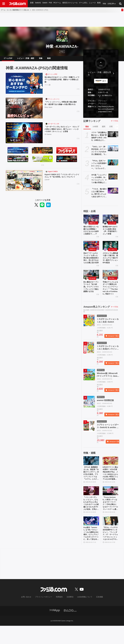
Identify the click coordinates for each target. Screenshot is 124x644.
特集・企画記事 (106, 4)
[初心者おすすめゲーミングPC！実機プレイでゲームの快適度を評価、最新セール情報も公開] (24, 85)
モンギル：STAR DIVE (113, 255)
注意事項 (69, 615)
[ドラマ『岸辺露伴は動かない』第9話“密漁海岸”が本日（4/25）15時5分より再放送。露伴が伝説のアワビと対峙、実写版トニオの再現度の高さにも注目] (113, 136)
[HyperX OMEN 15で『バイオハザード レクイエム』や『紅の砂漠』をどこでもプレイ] (24, 182)
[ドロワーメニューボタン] (4, 4)
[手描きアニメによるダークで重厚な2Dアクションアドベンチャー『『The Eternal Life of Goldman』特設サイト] (110, 285)
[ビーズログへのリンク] (70, 628)
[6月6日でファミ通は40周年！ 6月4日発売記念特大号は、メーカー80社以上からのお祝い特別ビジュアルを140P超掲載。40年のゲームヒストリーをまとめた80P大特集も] (110, 473)
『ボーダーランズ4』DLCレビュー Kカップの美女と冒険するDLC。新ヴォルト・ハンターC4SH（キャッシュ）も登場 (62, 132)
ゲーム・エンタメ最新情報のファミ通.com (15, 10)
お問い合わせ (30, 615)
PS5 (50, 4)
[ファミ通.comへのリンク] (18, 4)
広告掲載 (96, 615)
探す (104, 83)
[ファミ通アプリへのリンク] (55, 628)
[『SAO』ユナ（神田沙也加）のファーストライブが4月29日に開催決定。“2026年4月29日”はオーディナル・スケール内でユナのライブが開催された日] (113, 150)
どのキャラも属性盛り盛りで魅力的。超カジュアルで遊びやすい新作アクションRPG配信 (110, 266)
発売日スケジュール (69, 4)
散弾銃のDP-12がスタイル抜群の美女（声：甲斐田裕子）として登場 (110, 233)
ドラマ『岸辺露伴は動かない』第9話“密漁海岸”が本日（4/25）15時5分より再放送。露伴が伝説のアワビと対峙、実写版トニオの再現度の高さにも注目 (99, 138)
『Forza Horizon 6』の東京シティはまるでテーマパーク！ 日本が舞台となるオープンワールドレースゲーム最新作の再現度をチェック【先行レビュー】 (110, 519)
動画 (97, 4)
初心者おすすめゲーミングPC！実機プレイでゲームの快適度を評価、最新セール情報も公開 (62, 82)
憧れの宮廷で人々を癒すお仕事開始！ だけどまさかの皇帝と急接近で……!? (91, 234)
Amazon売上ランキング (97, 319)
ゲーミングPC (53, 76)
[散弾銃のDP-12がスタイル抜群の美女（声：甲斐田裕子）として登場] (110, 221)
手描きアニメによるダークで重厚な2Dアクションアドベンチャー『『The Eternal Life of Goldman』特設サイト (110, 300)
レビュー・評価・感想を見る (99, 75)
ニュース (91, 4)
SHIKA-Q (92, 255)
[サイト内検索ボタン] (120, 4)
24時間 (95, 129)
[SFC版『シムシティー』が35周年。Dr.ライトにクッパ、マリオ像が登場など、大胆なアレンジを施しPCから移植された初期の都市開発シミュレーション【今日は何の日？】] (113, 178)
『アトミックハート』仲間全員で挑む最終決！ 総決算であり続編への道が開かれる (62, 107)
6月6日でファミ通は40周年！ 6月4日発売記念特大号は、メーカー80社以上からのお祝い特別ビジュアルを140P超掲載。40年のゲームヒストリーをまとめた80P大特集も (110, 487)
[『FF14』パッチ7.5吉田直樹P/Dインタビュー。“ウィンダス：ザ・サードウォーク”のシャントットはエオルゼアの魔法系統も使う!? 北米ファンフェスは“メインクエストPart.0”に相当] (110, 537)
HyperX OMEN (53, 173)
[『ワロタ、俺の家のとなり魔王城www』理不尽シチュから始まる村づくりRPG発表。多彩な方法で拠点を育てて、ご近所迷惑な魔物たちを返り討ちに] (113, 193)
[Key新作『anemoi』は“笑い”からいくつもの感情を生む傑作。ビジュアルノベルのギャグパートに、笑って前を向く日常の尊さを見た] (91, 537)
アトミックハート (54, 101)
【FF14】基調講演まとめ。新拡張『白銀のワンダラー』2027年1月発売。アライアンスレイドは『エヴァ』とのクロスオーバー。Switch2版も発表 (91, 487)
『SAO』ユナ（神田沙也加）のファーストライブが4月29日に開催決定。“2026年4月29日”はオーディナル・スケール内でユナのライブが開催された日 (99, 153)
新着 (32, 4)
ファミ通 (47, 88)
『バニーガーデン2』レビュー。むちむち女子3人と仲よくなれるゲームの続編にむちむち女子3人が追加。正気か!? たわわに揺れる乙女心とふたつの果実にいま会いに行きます (91, 519)
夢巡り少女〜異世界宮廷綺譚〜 (94, 225)
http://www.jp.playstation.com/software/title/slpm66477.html (106, 111)
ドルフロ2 (112, 225)
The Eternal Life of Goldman (113, 289)
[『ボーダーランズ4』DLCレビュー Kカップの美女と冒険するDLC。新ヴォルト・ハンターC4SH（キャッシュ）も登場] (24, 135)
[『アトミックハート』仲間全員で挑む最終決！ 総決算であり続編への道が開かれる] (24, 110)
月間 (111, 129)
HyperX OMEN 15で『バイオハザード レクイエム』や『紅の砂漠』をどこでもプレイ (62, 179)
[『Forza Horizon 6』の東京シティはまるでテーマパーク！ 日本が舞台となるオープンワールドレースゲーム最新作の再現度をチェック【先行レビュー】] (110, 505)
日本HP (47, 185)
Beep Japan (48, 112)
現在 (87, 129)
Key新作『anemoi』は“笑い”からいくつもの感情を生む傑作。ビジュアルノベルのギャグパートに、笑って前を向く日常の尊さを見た (91, 551)
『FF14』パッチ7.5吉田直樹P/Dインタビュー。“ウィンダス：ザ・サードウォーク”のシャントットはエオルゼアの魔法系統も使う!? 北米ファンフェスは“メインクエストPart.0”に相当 (110, 551)
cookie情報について (82, 615)
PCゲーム (57, 4)
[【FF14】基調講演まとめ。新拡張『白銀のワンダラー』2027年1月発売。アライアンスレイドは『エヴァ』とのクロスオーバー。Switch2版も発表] (91, 473)
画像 (41, 59)
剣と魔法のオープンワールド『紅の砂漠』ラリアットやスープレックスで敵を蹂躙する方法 (91, 299)
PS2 (100, 97)
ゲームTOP (8, 59)
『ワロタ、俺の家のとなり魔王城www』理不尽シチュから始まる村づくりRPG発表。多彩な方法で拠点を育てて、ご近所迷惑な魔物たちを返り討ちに (99, 195)
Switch (45, 4)
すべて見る (115, 123)
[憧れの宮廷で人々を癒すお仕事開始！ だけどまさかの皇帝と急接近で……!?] (91, 221)
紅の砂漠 (92, 289)
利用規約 (59, 615)
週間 (104, 129)
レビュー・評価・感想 (26, 59)
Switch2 (38, 4)
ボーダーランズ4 (53, 126)
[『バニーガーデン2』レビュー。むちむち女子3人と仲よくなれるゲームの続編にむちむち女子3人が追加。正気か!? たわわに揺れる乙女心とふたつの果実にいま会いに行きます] (91, 505)
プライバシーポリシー (45, 615)
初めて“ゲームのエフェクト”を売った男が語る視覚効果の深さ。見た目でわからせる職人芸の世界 (91, 266)
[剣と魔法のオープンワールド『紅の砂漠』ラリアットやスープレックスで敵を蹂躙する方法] (91, 285)
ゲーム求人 (82, 4)
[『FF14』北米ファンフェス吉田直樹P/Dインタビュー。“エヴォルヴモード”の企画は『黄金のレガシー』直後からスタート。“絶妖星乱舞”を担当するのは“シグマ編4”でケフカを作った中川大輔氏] (113, 164)
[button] (101, 117)
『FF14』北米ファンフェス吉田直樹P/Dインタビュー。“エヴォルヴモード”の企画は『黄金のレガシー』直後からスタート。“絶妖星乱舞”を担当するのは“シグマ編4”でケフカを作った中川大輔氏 (99, 167)
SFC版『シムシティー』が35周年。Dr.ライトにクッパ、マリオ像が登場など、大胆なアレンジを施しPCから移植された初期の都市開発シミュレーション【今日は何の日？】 (99, 181)
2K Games (48, 137)
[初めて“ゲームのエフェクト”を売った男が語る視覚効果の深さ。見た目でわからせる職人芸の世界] (91, 251)
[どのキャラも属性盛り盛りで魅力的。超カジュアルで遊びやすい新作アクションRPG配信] (110, 251)
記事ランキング (92, 123)
